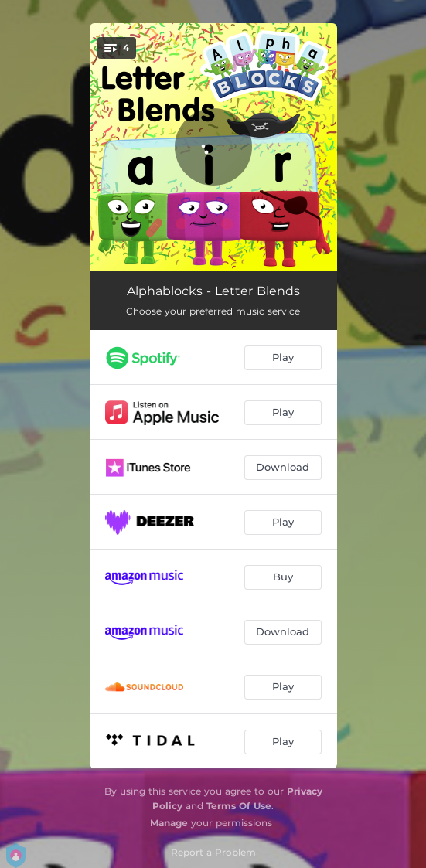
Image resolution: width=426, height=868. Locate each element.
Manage (169, 823)
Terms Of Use (239, 806)
